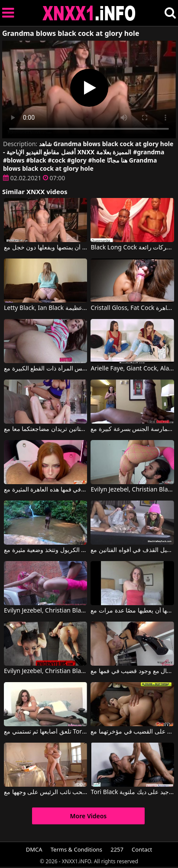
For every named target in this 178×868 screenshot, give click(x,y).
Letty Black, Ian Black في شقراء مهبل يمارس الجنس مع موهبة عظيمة (45, 308)
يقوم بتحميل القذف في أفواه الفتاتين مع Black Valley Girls (132, 550)
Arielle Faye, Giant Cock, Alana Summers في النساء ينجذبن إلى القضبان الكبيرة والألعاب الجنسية (132, 369)
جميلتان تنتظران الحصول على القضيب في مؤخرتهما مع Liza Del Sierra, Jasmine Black (132, 732)
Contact (142, 849)
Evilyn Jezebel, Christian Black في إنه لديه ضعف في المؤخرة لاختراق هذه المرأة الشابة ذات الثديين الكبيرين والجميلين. (132, 490)
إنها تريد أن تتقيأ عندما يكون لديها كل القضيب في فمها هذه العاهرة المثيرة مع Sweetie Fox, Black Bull (45, 490)
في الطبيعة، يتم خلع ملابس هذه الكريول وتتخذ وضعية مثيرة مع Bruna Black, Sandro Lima (45, 550)
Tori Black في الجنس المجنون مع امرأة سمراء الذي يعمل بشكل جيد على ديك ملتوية (132, 792)
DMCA (34, 849)
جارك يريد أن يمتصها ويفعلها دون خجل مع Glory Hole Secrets (45, 248)
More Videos (89, 816)
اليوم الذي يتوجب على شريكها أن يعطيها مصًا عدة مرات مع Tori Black (132, 611)
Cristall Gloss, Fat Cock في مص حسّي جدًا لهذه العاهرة (132, 308)
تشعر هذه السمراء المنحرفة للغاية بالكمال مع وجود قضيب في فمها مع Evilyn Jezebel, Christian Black (132, 671)
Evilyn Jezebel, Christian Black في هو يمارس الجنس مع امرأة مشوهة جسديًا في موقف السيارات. (45, 611)
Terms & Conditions (76, 849)
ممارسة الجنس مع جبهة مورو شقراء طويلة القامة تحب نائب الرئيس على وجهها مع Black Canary (45, 792)
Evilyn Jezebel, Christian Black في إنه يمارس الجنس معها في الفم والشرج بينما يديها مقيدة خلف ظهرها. (45, 671)
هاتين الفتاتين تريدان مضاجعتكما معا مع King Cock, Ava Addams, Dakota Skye (45, 429)
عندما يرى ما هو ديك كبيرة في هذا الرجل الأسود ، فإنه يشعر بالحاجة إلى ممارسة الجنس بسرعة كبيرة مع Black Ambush (132, 429)
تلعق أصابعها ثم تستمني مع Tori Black (45, 732)
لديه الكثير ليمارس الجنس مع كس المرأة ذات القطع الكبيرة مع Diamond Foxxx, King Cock (45, 369)
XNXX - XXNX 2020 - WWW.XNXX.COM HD (89, 13)
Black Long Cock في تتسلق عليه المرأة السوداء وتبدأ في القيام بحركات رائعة (132, 248)
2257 (117, 849)
